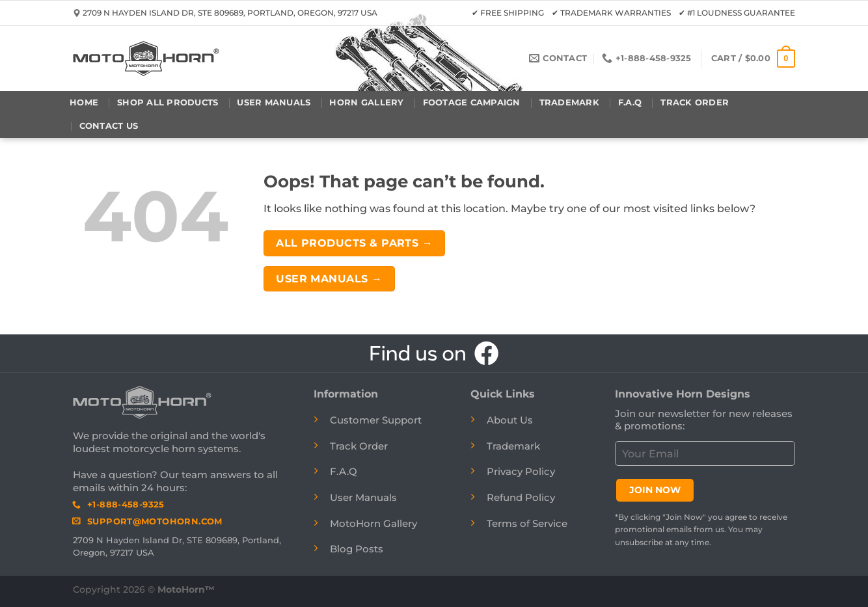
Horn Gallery (366, 102)
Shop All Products (168, 102)
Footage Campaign (472, 102)
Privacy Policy (521, 471)
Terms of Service (527, 523)
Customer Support (376, 420)
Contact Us (109, 126)
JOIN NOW (655, 490)
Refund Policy (521, 497)
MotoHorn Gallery (373, 523)
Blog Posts (357, 549)
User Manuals (274, 102)
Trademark (569, 102)
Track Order (695, 102)
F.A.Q (630, 102)
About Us (510, 420)
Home (84, 102)
